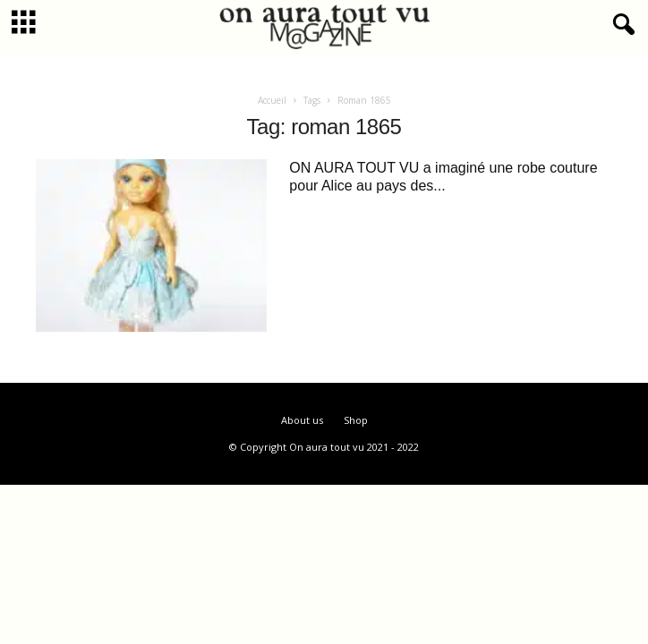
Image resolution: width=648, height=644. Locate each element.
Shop (356, 420)
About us (302, 420)
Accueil (272, 100)
